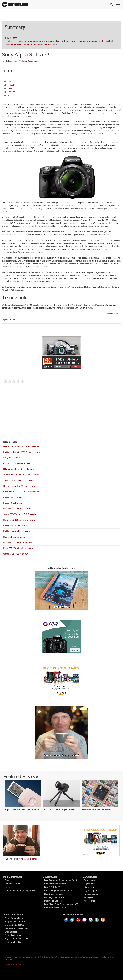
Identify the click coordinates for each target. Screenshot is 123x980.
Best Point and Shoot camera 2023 (60, 880)
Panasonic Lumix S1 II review (17, 509)
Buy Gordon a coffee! (14, 925)
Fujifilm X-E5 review (13, 497)
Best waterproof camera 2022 (58, 891)
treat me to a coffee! (42, 44)
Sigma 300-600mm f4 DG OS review (20, 514)
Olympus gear (90, 891)
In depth (11, 85)
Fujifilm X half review (13, 503)
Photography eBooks (14, 942)
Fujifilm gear (90, 884)
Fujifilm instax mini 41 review (17, 531)
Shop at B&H (11, 932)
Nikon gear (89, 887)
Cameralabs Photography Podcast (21, 891)
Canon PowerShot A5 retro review (19, 486)
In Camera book (96, 41)
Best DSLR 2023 (52, 887)
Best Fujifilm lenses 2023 (56, 897)
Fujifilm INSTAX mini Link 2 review (22, 810)
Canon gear (89, 880)
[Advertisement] (23, 416)
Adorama (37, 41)
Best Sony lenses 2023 (55, 908)
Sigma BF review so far (14, 537)
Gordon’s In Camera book (17, 928)
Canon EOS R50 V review (15, 554)
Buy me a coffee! (30, 859)
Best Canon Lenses (53, 894)
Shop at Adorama (13, 935)
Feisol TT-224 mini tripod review (18, 548)
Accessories (90, 901)
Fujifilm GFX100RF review (16, 526)
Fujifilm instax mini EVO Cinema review (22, 452)
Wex (52, 41)
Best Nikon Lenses (53, 901)
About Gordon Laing (14, 918)
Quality (11, 88)
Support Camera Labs (15, 922)
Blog (7, 880)
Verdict (11, 95)
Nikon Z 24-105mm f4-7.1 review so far (21, 446)
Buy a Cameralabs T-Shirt (17, 939)
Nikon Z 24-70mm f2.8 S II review (19, 469)
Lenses (8, 887)
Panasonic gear (91, 894)
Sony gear (89, 897)
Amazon (23, 41)
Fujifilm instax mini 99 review (97, 810)
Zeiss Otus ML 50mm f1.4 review (19, 480)
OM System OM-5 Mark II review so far (21, 492)
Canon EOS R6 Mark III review (18, 463)
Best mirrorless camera (55, 884)
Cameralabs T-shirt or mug (17, 44)
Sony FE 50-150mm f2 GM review (19, 520)
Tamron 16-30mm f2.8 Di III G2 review (21, 475)
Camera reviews (12, 884)
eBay (45, 41)
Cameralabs (15, 5)
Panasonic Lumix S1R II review (18, 543)
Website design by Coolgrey (14, 964)
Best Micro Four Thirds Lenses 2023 (61, 904)
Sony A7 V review (11, 458)
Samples (11, 92)
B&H (30, 41)
